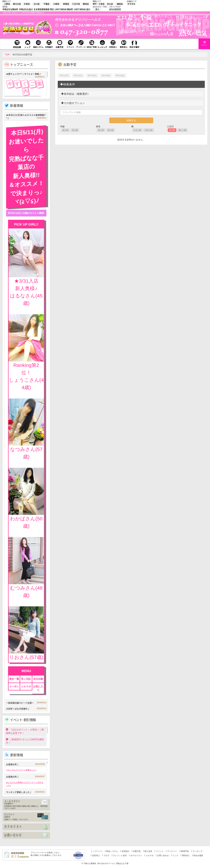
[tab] (131, 84)
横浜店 (86, 4)
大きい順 (149, 130)
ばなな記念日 (115, 9)
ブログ (106, 856)
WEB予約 (185, 851)
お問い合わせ (163, 856)
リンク (175, 856)
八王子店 (76, 4)
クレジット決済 (120, 856)
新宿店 (66, 4)
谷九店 (110, 4)
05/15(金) (120, 75)
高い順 (75, 130)
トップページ (97, 851)
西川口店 (17, 4)
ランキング (198, 851)
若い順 (65, 130)
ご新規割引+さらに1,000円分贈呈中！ (25, 741)
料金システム (112, 851)
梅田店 (120, 4)
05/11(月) (64, 75)
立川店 (37, 4)
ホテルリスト (136, 856)
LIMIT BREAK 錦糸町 (64, 9)
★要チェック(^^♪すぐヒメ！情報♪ (25, 74)
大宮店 (27, 4)
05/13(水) (92, 75)
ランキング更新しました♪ (25, 792)
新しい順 (182, 130)
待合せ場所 (198, 856)
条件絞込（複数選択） (76, 94)
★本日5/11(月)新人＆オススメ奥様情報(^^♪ (26, 117)
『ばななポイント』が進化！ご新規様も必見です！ (25, 731)
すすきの (131, 4)
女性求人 (96, 856)
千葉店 (46, 4)
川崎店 (56, 4)
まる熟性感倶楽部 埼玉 (44, 9)
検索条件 (68, 84)
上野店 (7, 4)
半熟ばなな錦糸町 (10, 9)
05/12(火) (78, 75)
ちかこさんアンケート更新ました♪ (21, 770)
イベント (160, 851)
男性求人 (186, 856)
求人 (97, 9)
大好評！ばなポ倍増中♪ (26, 709)
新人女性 (148, 851)
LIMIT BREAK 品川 (82, 9)
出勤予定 (137, 851)
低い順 (101, 130)
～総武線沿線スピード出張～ (26, 703)
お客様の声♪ (25, 764)
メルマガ (150, 856)
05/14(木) (106, 75)
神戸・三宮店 (99, 4)
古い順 (172, 130)
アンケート (172, 851)
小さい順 (137, 130)
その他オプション (73, 103)
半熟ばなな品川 (26, 9)
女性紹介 (126, 851)
